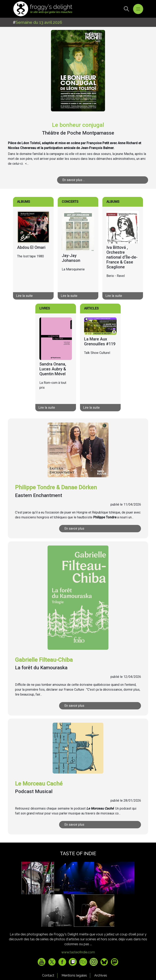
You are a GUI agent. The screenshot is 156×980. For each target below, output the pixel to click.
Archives (101, 975)
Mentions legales (74, 975)
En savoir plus (74, 528)
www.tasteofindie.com (78, 952)
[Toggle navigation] (138, 9)
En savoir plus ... (74, 180)
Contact (48, 975)
